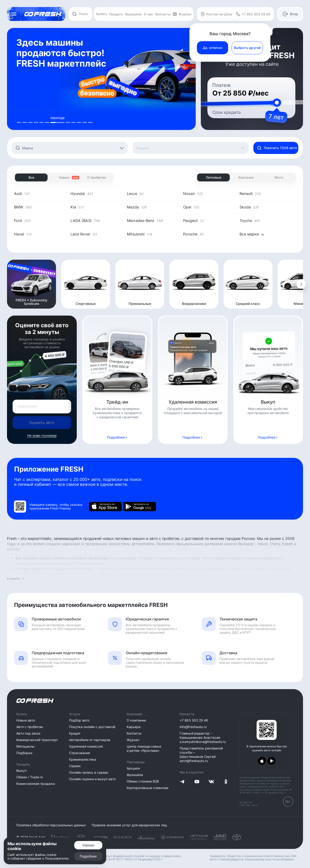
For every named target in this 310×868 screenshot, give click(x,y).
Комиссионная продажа (36, 784)
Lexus (135, 194)
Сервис (75, 766)
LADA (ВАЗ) (85, 221)
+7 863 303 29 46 (194, 720)
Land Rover (84, 234)
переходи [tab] (25, 118)
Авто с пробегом (30, 727)
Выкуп (21, 771)
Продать (116, 14)
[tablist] (55, 119)
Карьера (134, 727)
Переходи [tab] (30, 118)
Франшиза (133, 14)
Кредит (75, 733)
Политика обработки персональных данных (51, 825)
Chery (275, 544)
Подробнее (116, 437)
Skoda (249, 207)
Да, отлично (212, 48)
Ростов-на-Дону (216, 14)
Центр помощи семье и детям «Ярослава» (144, 748)
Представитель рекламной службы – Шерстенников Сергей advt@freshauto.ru (201, 754)
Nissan (193, 194)
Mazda (137, 207)
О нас (148, 14)
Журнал (182, 14)
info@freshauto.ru (193, 727)
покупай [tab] (85, 118)
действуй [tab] (73, 118)
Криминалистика (83, 759)
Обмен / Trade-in (30, 777)
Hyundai (82, 194)
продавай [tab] (19, 118)
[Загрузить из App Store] (105, 507)
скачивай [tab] (79, 118)
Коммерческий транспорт (37, 740)
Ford (22, 221)
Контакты (163, 14)
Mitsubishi (140, 234)
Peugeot (194, 221)
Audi (22, 194)
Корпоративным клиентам (148, 788)
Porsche (193, 234)
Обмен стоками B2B (143, 781)
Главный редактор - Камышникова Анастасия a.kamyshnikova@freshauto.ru (203, 737)
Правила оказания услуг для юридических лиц (129, 825)
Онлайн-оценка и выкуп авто (92, 779)
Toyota (250, 221)
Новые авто (26, 720)
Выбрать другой (247, 48)
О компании (136, 720)
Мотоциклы (25, 746)
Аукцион (133, 768)
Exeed (287, 544)
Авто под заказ (28, 733)
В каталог (14, 579)
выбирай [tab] (42, 118)
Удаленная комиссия (86, 746)
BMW (23, 207)
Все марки (252, 234)
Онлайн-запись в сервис (89, 772)
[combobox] (80, 14)
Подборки (24, 753)
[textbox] (73, 148)
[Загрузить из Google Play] (140, 507)
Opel (191, 207)
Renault (250, 194)
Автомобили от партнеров (90, 740)
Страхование (80, 753)
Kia (77, 207)
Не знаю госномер (42, 436)
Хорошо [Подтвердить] (88, 845)
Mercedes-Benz (145, 221)
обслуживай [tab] (90, 118)
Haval (23, 234)
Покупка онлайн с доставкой (92, 727)
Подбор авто (79, 720)
